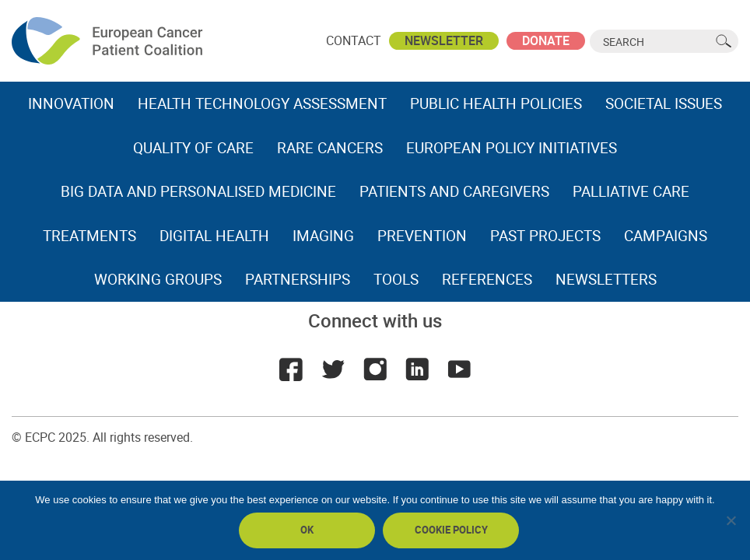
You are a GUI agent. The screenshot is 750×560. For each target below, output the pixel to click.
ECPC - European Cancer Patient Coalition (109, 41)
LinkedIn (417, 369)
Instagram (375, 369)
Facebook (291, 369)
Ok (307, 530)
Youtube (459, 369)
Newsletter (444, 40)
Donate (546, 40)
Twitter (333, 369)
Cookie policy (451, 530)
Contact (354, 40)
